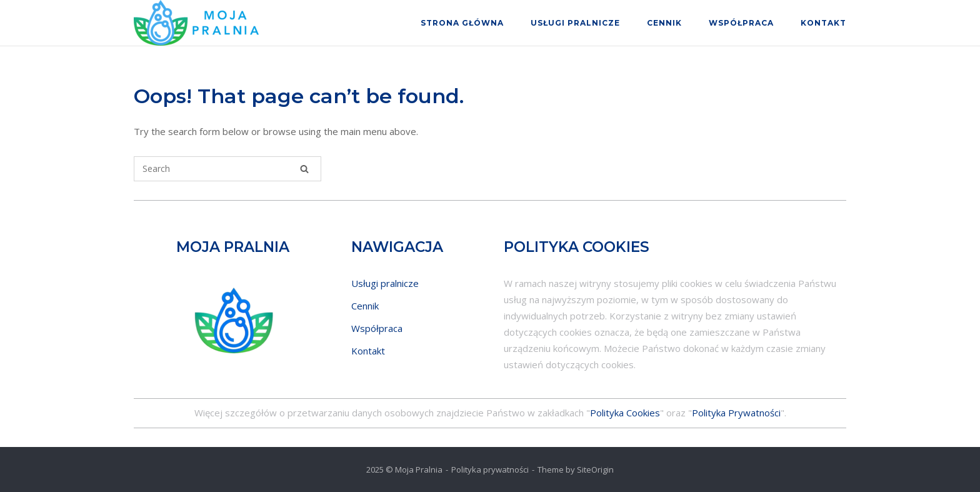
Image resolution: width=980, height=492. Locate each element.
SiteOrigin (595, 469)
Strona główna (462, 23)
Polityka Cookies (625, 413)
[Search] (304, 169)
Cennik (664, 23)
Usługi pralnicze (575, 23)
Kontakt (823, 23)
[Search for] (227, 169)
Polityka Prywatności (736, 413)
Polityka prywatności (490, 469)
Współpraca (741, 23)
